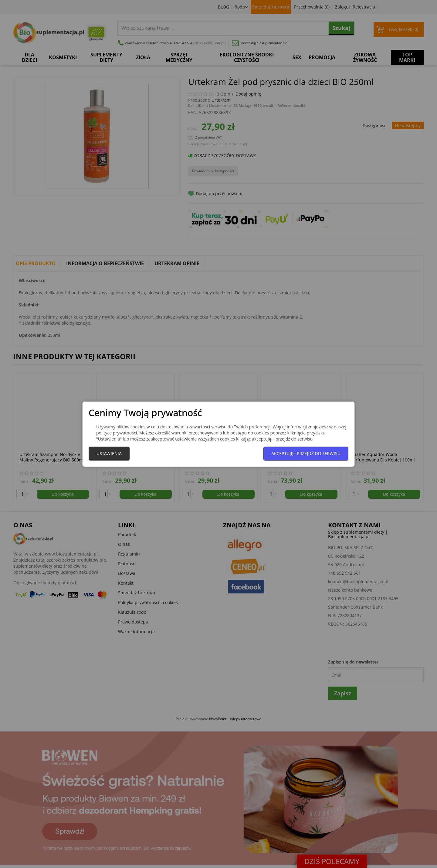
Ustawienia (109, 453)
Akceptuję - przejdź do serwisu (306, 453)
